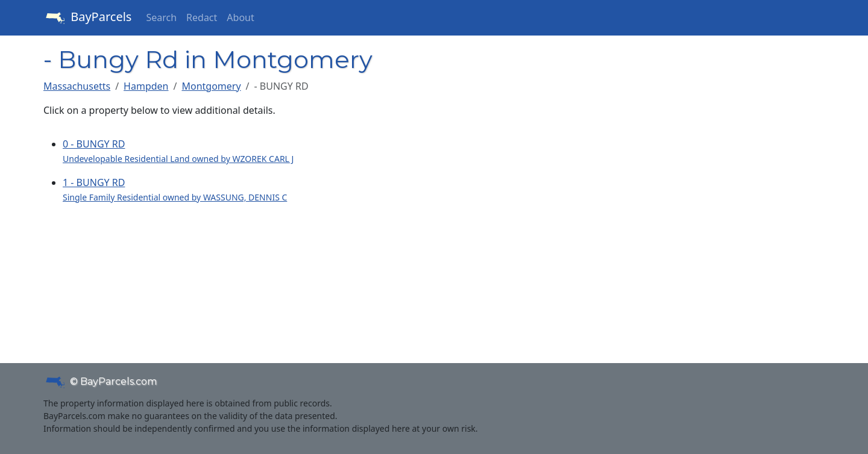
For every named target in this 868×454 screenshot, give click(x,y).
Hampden (146, 86)
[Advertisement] (699, 226)
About (240, 17)
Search (161, 17)
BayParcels (87, 18)
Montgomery (211, 86)
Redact (202, 17)
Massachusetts (77, 86)
